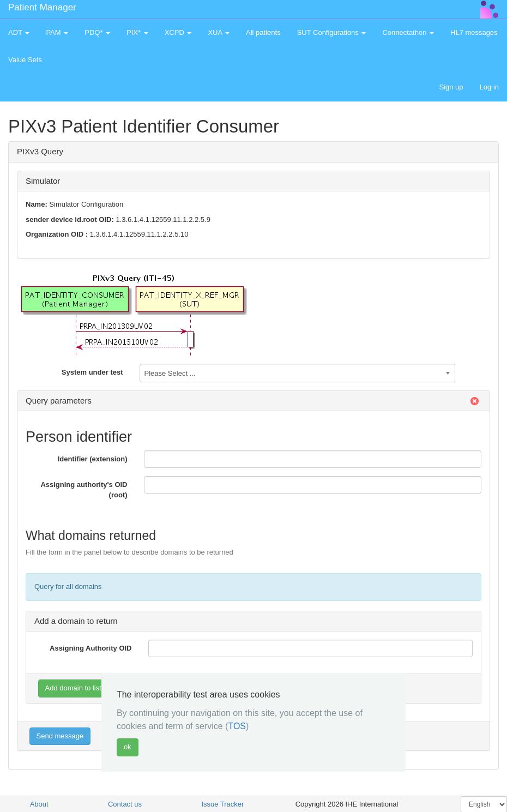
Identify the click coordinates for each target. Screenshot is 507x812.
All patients (263, 32)
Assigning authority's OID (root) (84, 490)
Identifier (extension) (93, 459)
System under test (92, 372)
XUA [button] (219, 32)
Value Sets (25, 60)
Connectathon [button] (408, 32)
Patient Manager (42, 7)
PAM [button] (57, 32)
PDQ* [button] (97, 32)
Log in (489, 87)
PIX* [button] (137, 32)
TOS (237, 726)
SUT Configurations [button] (332, 32)
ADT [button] (19, 32)
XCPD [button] (178, 32)
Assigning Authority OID (90, 648)
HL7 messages (474, 32)
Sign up (451, 87)
